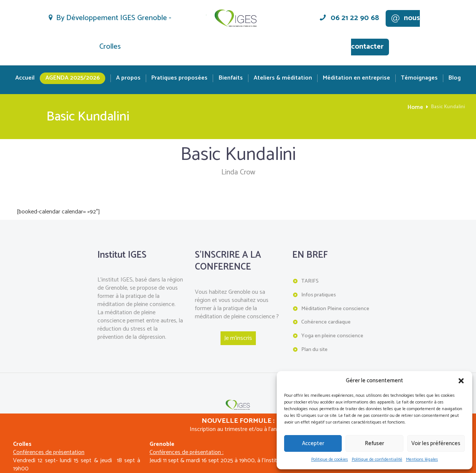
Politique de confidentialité (377, 459)
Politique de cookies (330, 459)
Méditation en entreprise (356, 78)
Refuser (374, 443)
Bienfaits (231, 78)
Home (416, 107)
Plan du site (314, 347)
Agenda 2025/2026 (73, 78)
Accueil (25, 78)
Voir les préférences (436, 443)
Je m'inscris (238, 338)
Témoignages (419, 78)
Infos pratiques (318, 294)
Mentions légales (422, 459)
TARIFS (310, 281)
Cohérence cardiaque (326, 321)
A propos (128, 78)
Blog (455, 78)
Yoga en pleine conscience (332, 334)
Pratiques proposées (179, 78)
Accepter (313, 443)
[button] (461, 381)
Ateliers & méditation (283, 78)
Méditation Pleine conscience (335, 308)
